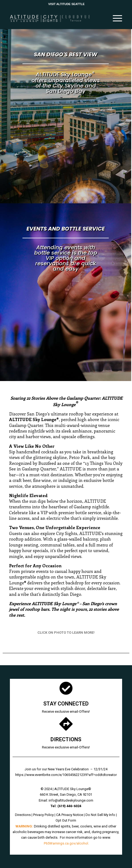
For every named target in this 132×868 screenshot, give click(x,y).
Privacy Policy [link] (43, 815)
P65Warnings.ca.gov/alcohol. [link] (66, 843)
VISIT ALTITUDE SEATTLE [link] (66, 4)
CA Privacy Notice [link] (70, 815)
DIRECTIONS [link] (66, 739)
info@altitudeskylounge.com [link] (71, 800)
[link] (55, 18)
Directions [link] (23, 815)
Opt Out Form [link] (66, 820)
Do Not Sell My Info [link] (100, 815)
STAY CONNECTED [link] (66, 704)
